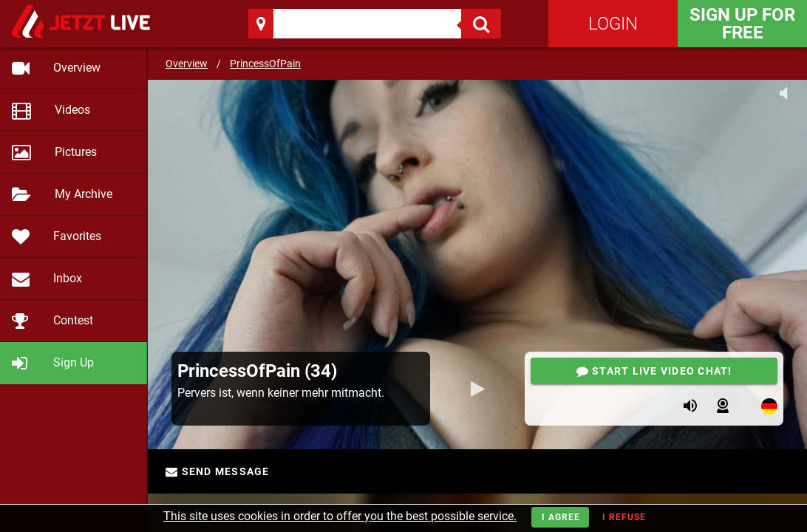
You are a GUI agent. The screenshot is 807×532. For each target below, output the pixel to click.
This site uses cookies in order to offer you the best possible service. (340, 516)
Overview (187, 64)
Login (613, 24)
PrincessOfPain (265, 64)
